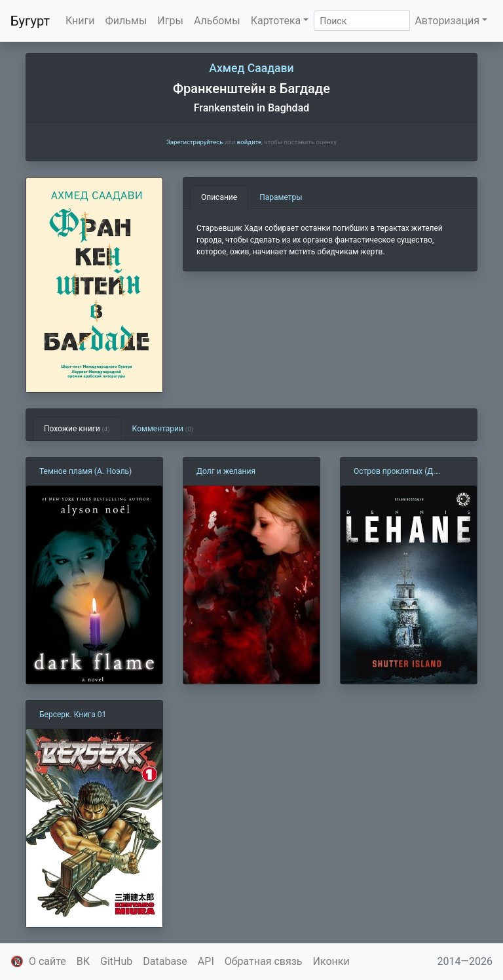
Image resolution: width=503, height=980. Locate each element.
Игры (170, 21)
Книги (80, 21)
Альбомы (217, 21)
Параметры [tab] (281, 197)
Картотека (276, 21)
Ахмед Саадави (251, 68)
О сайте (47, 961)
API (206, 961)
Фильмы (126, 21)
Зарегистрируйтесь (195, 142)
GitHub (116, 961)
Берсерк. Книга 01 (73, 715)
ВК (83, 961)
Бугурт (30, 21)
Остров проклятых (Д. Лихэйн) (395, 472)
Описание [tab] (219, 197)
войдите (249, 142)
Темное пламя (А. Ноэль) (85, 471)
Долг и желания (226, 471)
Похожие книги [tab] (77, 429)
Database (165, 961)
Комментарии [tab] (163, 429)
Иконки (331, 961)
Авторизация (447, 21)
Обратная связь (264, 961)
